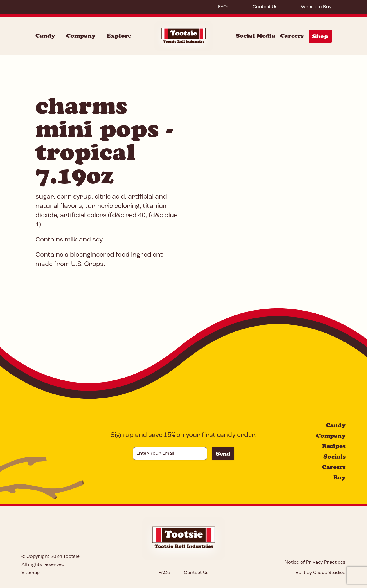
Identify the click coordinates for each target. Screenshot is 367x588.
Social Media (256, 36)
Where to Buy (316, 7)
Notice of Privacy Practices (315, 562)
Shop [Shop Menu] (320, 36)
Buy (339, 477)
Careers (292, 36)
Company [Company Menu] (81, 36)
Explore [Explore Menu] (119, 36)
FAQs (224, 7)
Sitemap (31, 573)
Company (331, 436)
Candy (336, 425)
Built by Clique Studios (321, 573)
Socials (334, 457)
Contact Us (265, 7)
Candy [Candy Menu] (45, 36)
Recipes (334, 446)
